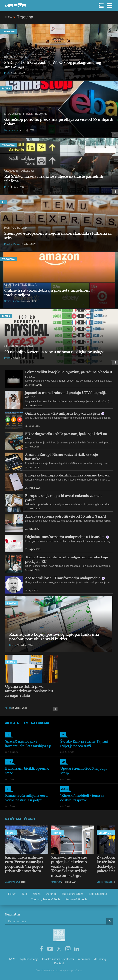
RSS (12, 959)
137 (63, 762)
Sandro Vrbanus (12, 130)
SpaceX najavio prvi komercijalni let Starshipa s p (28, 744)
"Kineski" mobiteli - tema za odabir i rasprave (82, 798)
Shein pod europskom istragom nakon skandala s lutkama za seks (58, 236)
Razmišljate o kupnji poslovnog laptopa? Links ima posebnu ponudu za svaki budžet (54, 637)
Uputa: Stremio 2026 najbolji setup (84, 771)
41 (7, 789)
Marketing (100, 959)
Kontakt (59, 963)
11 (114, 135)
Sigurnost (106, 833)
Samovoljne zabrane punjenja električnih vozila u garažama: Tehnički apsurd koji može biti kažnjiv (69, 866)
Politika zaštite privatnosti (58, 959)
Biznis (6, 88)
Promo (12, 603)
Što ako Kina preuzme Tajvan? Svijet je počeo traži (84, 744)
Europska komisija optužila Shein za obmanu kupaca (67, 475)
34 (63, 735)
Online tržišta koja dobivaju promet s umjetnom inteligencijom (47, 293)
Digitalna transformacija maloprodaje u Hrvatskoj (67, 537)
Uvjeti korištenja (29, 959)
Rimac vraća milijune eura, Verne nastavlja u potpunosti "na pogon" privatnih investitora (25, 864)
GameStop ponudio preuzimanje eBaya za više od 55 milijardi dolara (59, 122)
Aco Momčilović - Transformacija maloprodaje (65, 578)
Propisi (58, 833)
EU (4, 202)
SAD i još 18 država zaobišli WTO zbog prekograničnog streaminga (53, 65)
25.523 (64, 789)
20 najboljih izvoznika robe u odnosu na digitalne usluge (54, 352)
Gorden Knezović (12, 301)
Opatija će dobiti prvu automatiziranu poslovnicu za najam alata (29, 691)
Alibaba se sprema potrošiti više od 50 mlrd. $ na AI (66, 517)
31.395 (9, 762)
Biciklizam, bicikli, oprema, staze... (27, 771)
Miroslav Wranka (12, 244)
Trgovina (8, 31)
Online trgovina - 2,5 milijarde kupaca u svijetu (65, 414)
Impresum (84, 959)
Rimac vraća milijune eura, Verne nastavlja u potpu (27, 798)
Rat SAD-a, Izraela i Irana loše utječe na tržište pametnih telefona (54, 179)
